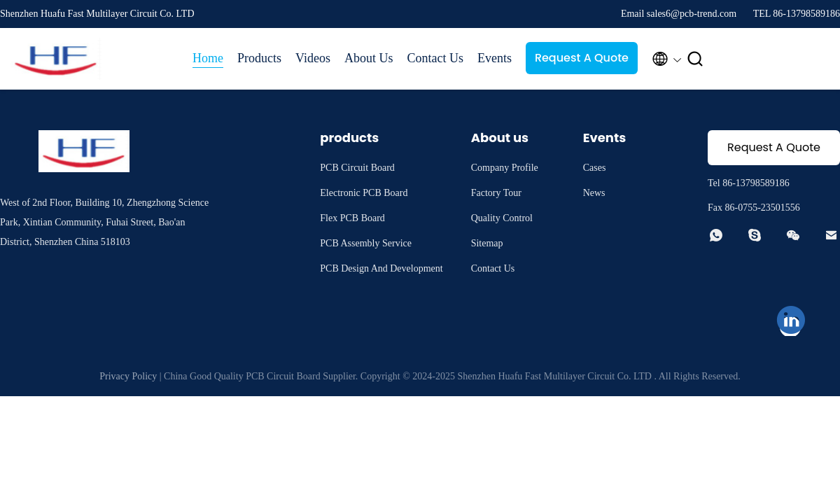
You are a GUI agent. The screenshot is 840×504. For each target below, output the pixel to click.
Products (259, 58)
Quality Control (502, 218)
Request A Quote (582, 58)
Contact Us (435, 58)
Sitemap (487, 243)
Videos (313, 58)
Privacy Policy (128, 376)
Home (208, 58)
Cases (595, 168)
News (594, 193)
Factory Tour (496, 193)
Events (495, 58)
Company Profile (505, 168)
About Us (369, 58)
